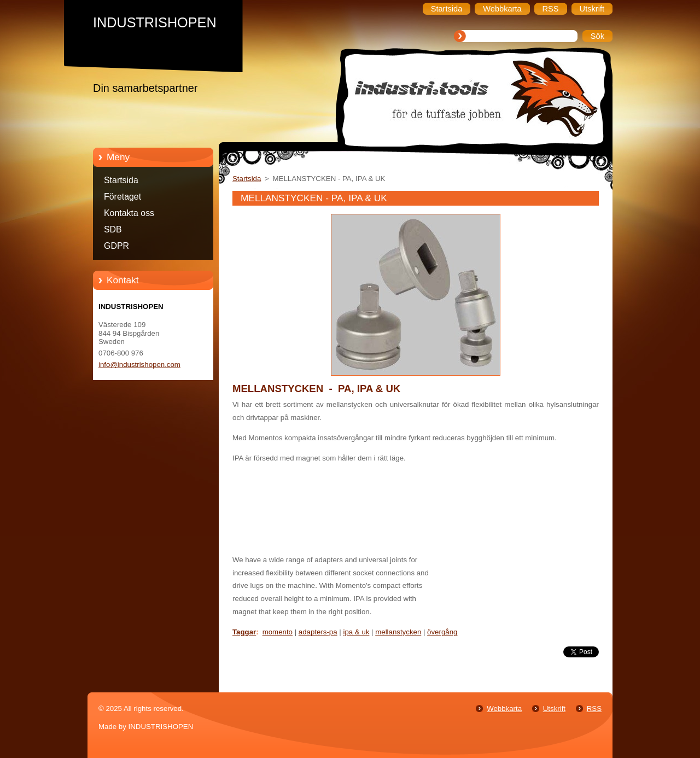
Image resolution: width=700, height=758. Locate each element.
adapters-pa (318, 632)
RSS (594, 709)
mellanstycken (398, 632)
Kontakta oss (129, 213)
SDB (113, 229)
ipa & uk (356, 632)
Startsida (121, 180)
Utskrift (554, 709)
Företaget (122, 197)
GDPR (116, 246)
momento (278, 632)
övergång (442, 632)
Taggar (244, 632)
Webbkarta (504, 709)
